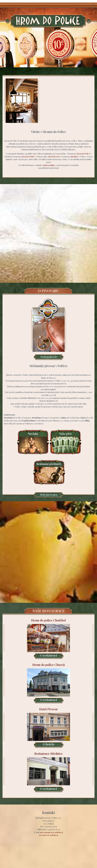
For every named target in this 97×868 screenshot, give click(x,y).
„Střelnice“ (74, 157)
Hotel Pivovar (48, 728)
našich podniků (49, 165)
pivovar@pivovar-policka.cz (52, 832)
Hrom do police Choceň (48, 683)
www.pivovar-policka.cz (48, 835)
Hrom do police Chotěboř (48, 639)
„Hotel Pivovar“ (54, 157)
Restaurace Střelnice (48, 772)
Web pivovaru (48, 495)
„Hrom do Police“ (83, 154)
